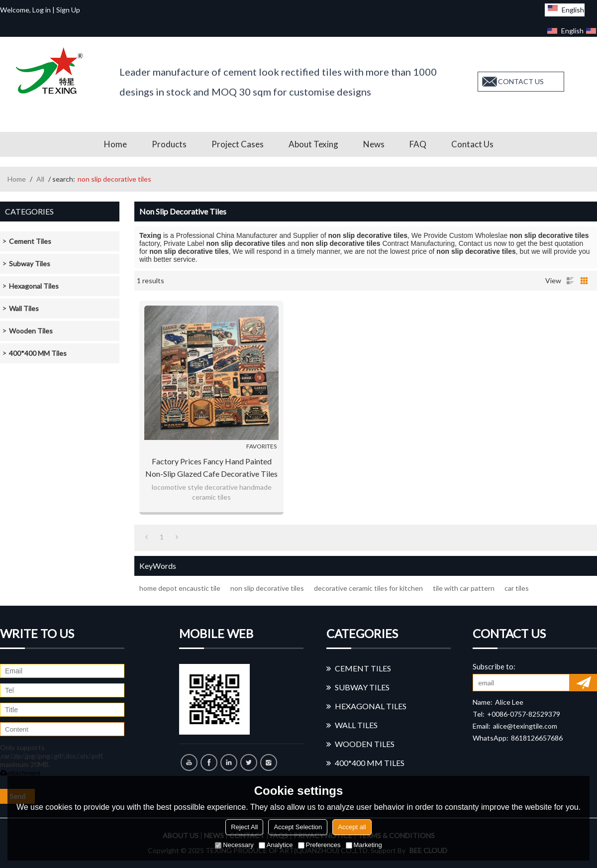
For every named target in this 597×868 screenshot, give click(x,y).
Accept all (352, 827)
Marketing (364, 845)
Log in (42, 10)
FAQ (418, 144)
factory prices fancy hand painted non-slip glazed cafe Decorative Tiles (211, 467)
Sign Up (68, 10)
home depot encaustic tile (180, 588)
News (374, 144)
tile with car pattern (464, 588)
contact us (521, 81)
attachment (20, 773)
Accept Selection (298, 827)
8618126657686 (537, 738)
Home (115, 144)
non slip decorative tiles (267, 588)
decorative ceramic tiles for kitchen (368, 588)
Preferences (319, 845)
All (40, 179)
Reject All (244, 827)
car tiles (517, 588)
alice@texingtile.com (525, 726)
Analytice (276, 845)
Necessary (234, 845)
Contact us (472, 144)
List (570, 281)
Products (169, 144)
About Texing (313, 144)
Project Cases (238, 144)
